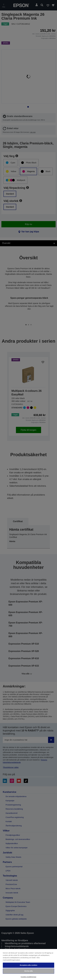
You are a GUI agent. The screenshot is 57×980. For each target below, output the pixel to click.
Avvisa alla (28, 971)
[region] (28, 964)
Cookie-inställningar (28, 977)
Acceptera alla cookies (28, 965)
